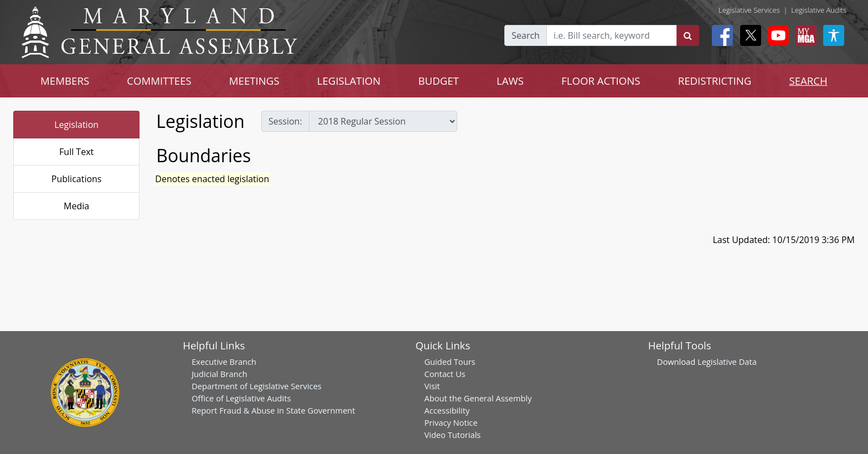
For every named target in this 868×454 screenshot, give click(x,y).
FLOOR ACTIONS (601, 81)
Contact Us (445, 374)
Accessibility (447, 410)
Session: (285, 121)
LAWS (510, 81)
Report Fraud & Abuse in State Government (273, 410)
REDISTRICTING (715, 81)
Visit (432, 386)
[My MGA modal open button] (804, 35)
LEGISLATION (349, 81)
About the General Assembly (478, 398)
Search (526, 35)
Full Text (76, 152)
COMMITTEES (159, 81)
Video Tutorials (452, 435)
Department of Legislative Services (257, 386)
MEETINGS (254, 81)
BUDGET (438, 81)
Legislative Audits (819, 10)
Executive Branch (224, 362)
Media (76, 206)
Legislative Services (749, 10)
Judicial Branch (219, 374)
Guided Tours (449, 362)
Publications (77, 179)
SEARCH (808, 81)
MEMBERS (65, 81)
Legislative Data (727, 362)
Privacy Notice (451, 422)
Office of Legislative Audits (241, 398)
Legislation (76, 125)
